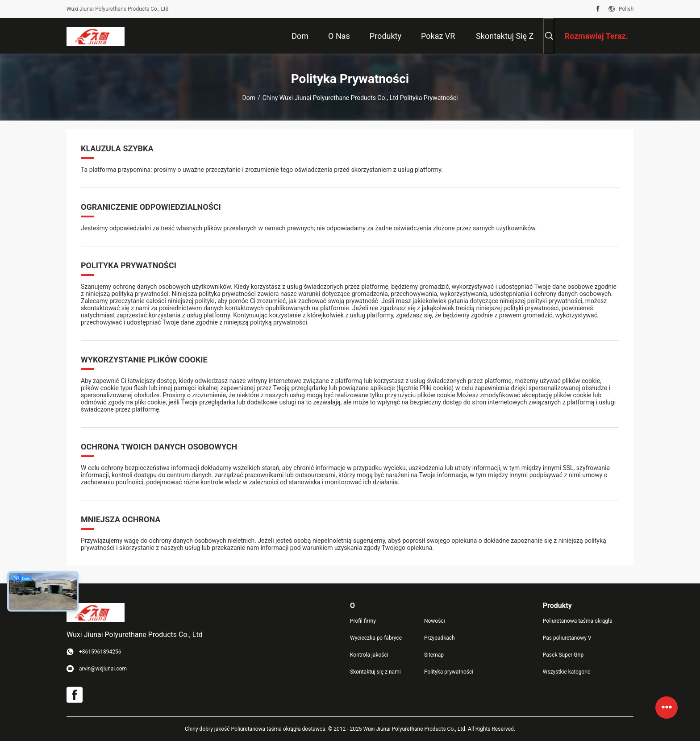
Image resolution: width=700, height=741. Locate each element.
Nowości (435, 621)
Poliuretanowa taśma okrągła (578, 621)
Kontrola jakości (369, 655)
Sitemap (434, 655)
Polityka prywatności (449, 672)
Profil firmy (363, 621)
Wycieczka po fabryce (376, 638)
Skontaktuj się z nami (375, 672)
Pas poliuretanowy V (567, 638)
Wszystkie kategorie (567, 672)
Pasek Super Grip (563, 655)
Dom (248, 98)
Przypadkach (440, 638)
